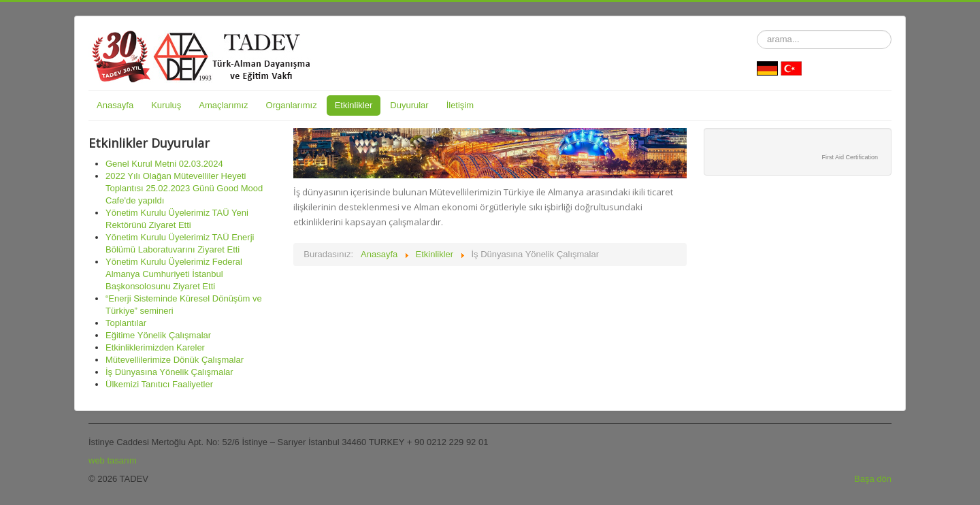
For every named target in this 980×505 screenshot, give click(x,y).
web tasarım (113, 460)
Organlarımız (292, 105)
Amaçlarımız (223, 105)
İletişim (460, 105)
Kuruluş (166, 105)
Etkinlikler (354, 105)
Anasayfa (115, 105)
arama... (757, 30)
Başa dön (873, 479)
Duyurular (409, 105)
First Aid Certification (850, 157)
